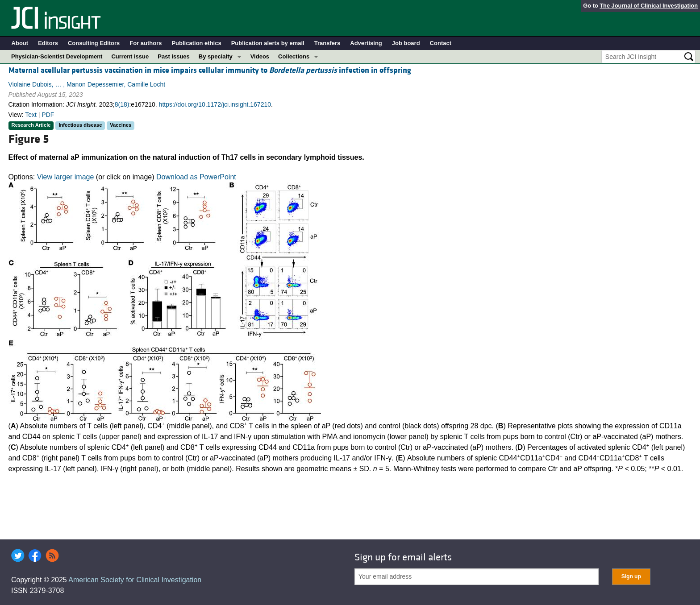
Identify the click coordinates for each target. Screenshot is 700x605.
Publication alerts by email (268, 43)
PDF (48, 115)
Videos (260, 56)
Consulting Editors (94, 43)
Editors (48, 43)
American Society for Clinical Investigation (135, 580)
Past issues (174, 56)
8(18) (122, 104)
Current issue (130, 56)
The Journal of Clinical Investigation (649, 6)
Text (31, 115)
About (20, 43)
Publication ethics (196, 43)
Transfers (327, 43)
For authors (146, 43)
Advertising (366, 43)
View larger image (66, 177)
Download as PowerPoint (196, 177)
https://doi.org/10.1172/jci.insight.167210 (215, 104)
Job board (406, 43)
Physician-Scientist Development (57, 56)
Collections (294, 56)
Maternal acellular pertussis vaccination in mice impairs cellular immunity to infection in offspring (210, 70)
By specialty (216, 56)
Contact (441, 43)
